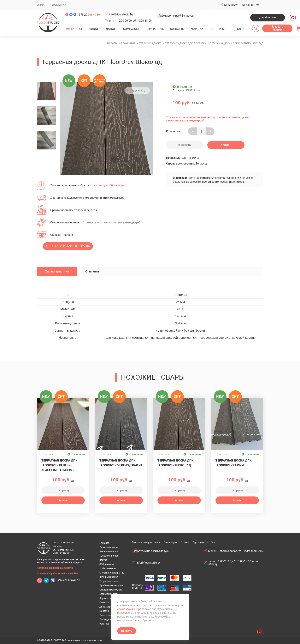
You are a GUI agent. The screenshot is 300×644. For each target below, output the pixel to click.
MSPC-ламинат (108, 568)
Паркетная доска (109, 547)
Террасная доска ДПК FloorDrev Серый (233, 463)
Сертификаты (200, 542)
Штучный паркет (109, 577)
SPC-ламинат (107, 564)
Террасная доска (109, 581)
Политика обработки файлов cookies (58, 574)
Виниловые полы (109, 552)
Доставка (59, 5)
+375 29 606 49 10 (69, 580)
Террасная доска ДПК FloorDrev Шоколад (175, 463)
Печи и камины (108, 615)
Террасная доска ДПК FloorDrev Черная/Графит (121, 463)
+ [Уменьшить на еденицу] (210, 131)
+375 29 (89, 15)
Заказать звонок (277, 28)
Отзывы (185, 542)
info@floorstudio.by (121, 14)
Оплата (42, 5)
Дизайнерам (268, 17)
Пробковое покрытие (111, 585)
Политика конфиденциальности (55, 568)
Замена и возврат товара (146, 542)
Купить (226, 145)
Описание (92, 271)
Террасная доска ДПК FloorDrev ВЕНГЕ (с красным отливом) (59, 465)
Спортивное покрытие (112, 573)
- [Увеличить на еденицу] (192, 131)
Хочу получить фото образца (68, 246)
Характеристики (57, 271)
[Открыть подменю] (68, 29)
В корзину (185, 145)
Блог (213, 542)
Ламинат (104, 543)
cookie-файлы (126, 609)
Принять (127, 631)
